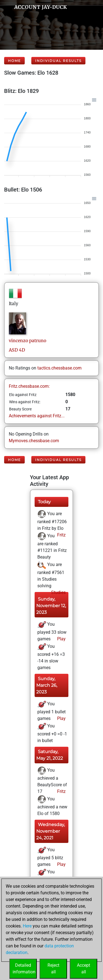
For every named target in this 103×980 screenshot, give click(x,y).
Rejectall (53, 969)
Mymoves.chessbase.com (34, 441)
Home (14, 61)
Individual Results (58, 61)
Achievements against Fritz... (37, 416)
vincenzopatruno (27, 340)
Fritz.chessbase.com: (29, 386)
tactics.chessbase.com (59, 368)
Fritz (61, 535)
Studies (58, 592)
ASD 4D (17, 350)
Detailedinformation (24, 969)
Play (61, 639)
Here (27, 926)
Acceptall (83, 969)
